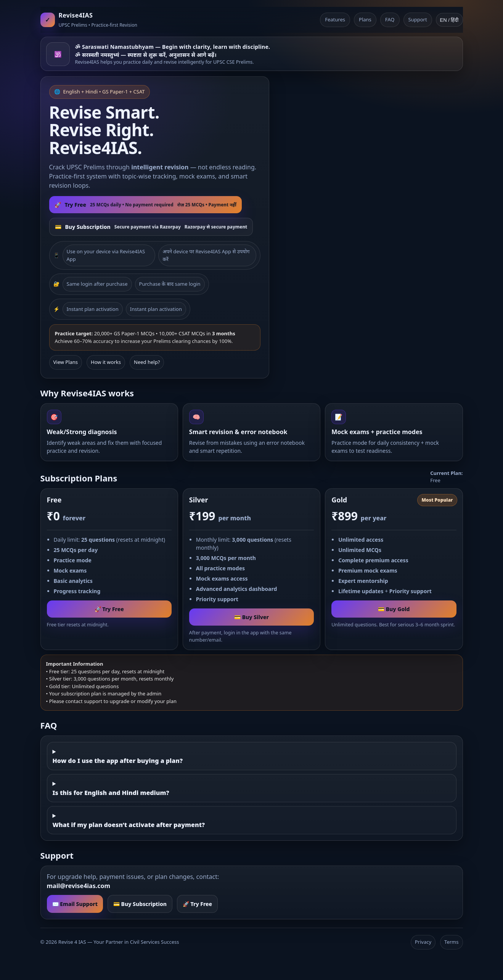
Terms (451, 942)
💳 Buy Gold (394, 609)
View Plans (66, 362)
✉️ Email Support (75, 904)
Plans (365, 19)
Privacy (423, 942)
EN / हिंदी (449, 20)
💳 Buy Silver (252, 617)
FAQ (390, 19)
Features (335, 19)
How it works (106, 362)
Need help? (147, 362)
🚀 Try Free (109, 609)
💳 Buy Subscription (140, 904)
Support (418, 19)
